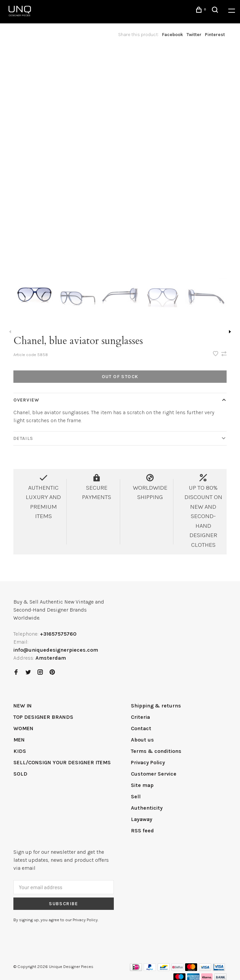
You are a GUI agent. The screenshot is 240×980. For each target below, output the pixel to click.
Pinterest (215, 35)
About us (142, 740)
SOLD (20, 774)
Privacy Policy (148, 762)
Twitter (194, 35)
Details (23, 438)
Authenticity (147, 808)
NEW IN (23, 706)
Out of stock (120, 377)
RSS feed (142, 831)
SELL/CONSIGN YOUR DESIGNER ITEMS (62, 762)
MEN (19, 740)
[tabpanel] (120, 156)
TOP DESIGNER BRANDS (43, 717)
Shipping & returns (156, 706)
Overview (26, 400)
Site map (142, 785)
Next (230, 332)
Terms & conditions (156, 751)
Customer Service (154, 774)
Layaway (142, 819)
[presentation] (35, 296)
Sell (136, 796)
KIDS (20, 751)
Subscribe (64, 904)
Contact (141, 728)
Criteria (140, 717)
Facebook (173, 35)
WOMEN (23, 728)
